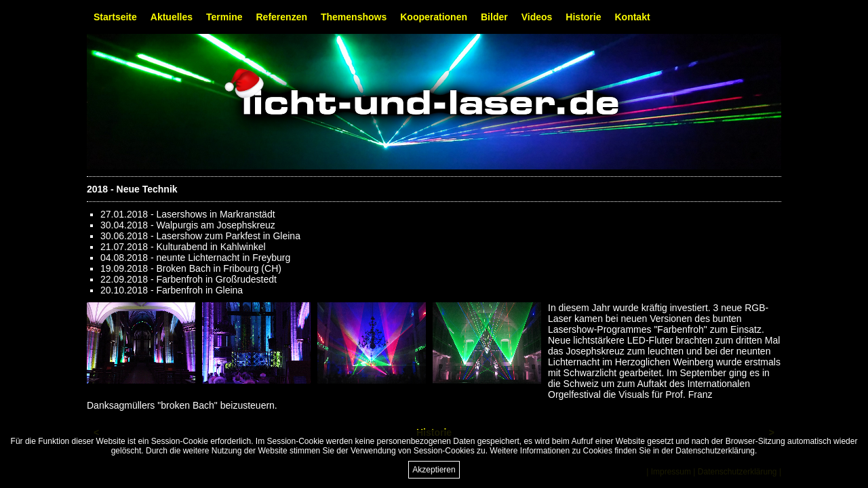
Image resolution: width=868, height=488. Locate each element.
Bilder (494, 17)
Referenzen (282, 17)
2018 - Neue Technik (132, 189)
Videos (537, 17)
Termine (224, 17)
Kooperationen (434, 17)
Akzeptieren (434, 470)
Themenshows (354, 17)
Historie (583, 17)
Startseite (115, 17)
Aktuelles (172, 17)
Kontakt (632, 17)
